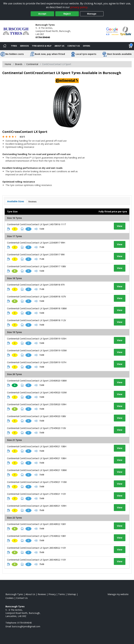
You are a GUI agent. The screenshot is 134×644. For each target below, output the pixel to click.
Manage (92, 14)
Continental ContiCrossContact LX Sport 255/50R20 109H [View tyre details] (37, 404)
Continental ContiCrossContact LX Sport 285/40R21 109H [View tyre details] (37, 506)
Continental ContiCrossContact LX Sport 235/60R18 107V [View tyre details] (37, 297)
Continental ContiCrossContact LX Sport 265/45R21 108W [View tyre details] (37, 470)
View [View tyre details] (120, 226)
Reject (67, 14)
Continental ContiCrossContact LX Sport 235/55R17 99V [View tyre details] (36, 254)
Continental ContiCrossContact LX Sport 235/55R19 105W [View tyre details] (37, 350)
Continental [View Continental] (32, 64)
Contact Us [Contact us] (74, 46)
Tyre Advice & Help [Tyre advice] (42, 46)
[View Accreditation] (126, 31)
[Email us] (26, 626)
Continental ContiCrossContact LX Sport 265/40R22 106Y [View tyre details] (36, 524)
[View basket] (131, 46)
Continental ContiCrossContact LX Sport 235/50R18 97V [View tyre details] (36, 285)
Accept (42, 14)
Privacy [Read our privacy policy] (52, 594)
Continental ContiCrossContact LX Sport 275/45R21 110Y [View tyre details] (36, 494)
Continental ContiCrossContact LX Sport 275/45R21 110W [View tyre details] (37, 482)
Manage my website (118, 594)
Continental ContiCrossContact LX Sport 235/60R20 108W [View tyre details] (37, 381)
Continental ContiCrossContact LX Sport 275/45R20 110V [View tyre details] (37, 428)
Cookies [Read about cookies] (10, 598)
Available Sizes (16, 201)
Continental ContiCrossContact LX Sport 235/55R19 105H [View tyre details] (37, 339)
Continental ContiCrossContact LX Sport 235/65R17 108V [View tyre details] (37, 266)
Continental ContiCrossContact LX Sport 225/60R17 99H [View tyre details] (36, 243)
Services (24, 46)
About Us (59, 46)
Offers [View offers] (86, 46)
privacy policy (79, 7)
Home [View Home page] (8, 64)
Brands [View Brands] (19, 64)
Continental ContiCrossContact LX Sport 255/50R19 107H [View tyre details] (37, 362)
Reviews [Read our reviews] (42, 594)
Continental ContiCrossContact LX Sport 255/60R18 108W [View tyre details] (37, 308)
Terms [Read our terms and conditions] (62, 594)
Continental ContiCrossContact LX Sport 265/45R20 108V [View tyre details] (37, 416)
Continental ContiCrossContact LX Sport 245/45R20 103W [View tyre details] (37, 392)
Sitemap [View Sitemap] (72, 594)
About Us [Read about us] (30, 594)
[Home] (5, 46)
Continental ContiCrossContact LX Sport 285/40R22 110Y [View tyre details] (36, 548)
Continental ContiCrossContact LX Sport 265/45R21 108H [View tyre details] (37, 446)
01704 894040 (43, 37)
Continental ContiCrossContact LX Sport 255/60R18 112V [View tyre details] (37, 320)
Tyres (14, 46)
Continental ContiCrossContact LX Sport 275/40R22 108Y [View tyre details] (36, 536)
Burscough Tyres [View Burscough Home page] (14, 594)
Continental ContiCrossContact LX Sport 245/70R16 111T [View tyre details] (37, 224)
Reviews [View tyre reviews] (32, 202)
